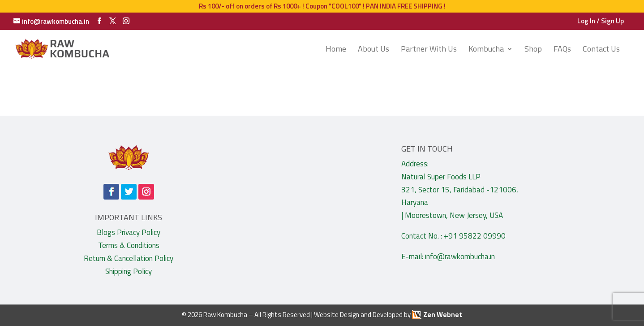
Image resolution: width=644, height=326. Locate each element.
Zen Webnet (443, 315)
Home (336, 50)
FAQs (562, 50)
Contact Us (601, 50)
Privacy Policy (139, 232)
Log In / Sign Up (601, 22)
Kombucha (486, 50)
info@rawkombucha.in (460, 256)
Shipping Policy (129, 271)
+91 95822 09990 (475, 236)
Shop (533, 50)
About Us (374, 50)
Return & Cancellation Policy (129, 258)
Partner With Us (429, 50)
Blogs (106, 232)
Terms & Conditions (129, 245)
